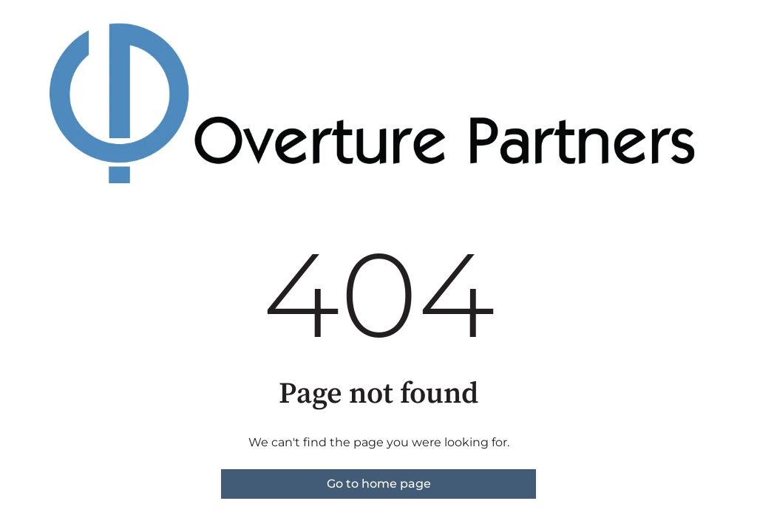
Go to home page (379, 484)
